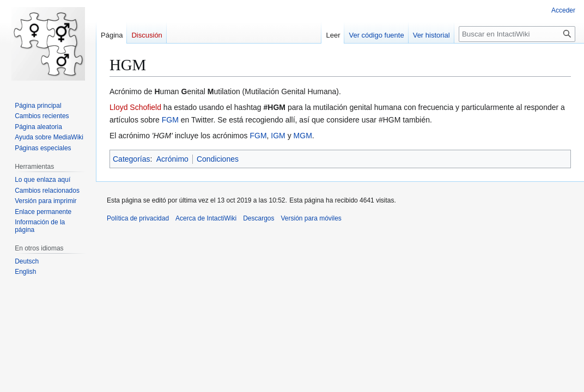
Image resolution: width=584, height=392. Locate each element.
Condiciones (218, 159)
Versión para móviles (311, 218)
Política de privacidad (138, 218)
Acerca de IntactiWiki (206, 218)
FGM (170, 120)
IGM (278, 136)
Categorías (131, 159)
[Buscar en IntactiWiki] (517, 34)
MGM (303, 136)
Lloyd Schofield (135, 107)
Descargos (258, 218)
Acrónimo (172, 159)
